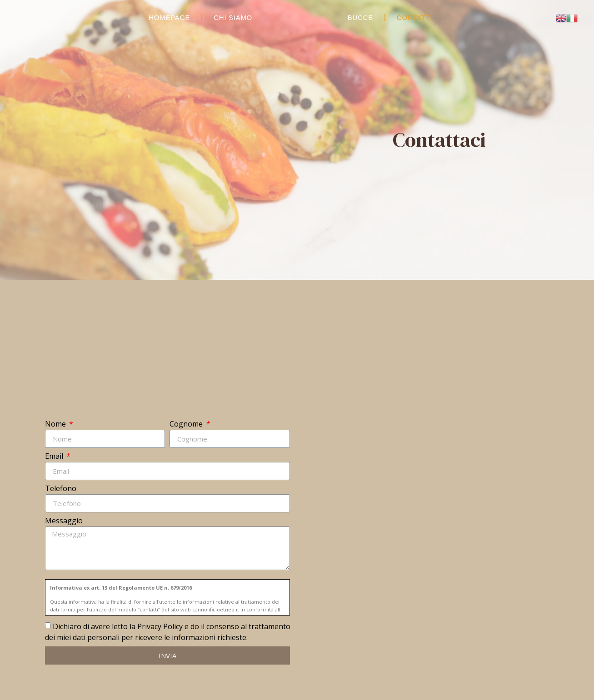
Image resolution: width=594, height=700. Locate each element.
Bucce (360, 17)
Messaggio (64, 521)
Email (55, 457)
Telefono (61, 489)
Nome (56, 424)
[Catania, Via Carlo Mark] (426, 542)
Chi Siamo (233, 17)
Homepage (169, 17)
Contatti (414, 17)
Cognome (187, 424)
